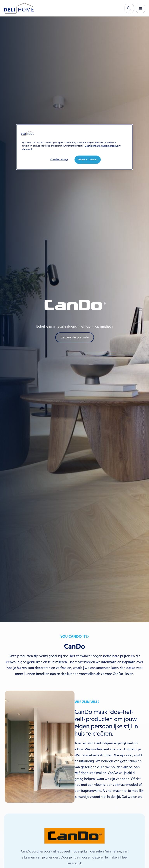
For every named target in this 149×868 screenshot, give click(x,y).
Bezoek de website (75, 337)
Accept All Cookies (88, 159)
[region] (74, 147)
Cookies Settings (59, 159)
